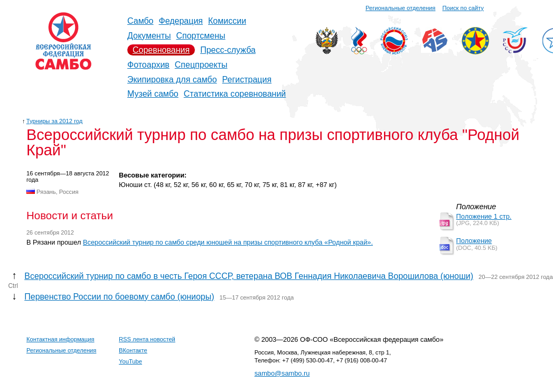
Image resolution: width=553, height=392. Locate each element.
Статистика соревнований (235, 94)
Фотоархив (148, 65)
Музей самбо (153, 94)
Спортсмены (200, 36)
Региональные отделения (400, 8)
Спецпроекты (201, 65)
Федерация (181, 21)
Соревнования (161, 50)
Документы (149, 36)
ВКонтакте (133, 350)
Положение (474, 241)
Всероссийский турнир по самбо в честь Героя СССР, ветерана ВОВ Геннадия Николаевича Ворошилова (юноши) (249, 276)
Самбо (140, 21)
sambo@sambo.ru (282, 373)
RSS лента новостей (147, 339)
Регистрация (247, 80)
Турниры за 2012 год (55, 121)
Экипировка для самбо (172, 80)
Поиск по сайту (463, 8)
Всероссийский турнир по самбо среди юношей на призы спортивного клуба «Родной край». (228, 242)
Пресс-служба (228, 50)
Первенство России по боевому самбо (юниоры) (119, 297)
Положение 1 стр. (484, 216)
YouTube (130, 361)
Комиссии (227, 21)
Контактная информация (60, 339)
